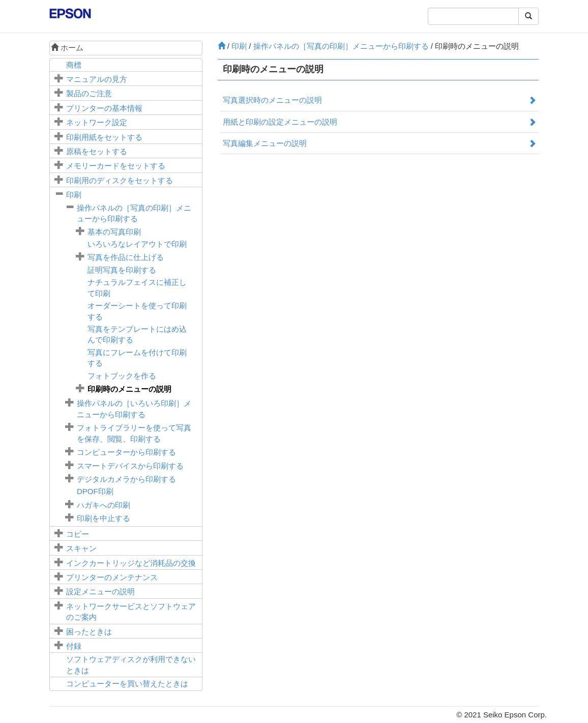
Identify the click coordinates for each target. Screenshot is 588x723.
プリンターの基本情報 (104, 108)
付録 (74, 646)
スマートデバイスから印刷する (130, 466)
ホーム (67, 48)
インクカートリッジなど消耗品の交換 (131, 563)
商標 (74, 65)
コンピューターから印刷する (126, 452)
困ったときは (89, 632)
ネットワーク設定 (97, 122)
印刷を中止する (104, 518)
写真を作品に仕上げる (126, 257)
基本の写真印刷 (114, 232)
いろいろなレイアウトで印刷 (137, 244)
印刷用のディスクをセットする (120, 180)
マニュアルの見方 (97, 79)
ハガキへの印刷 (104, 505)
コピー (78, 534)
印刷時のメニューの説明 (129, 389)
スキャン (81, 548)
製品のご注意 (89, 93)
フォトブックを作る (122, 376)
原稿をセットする (97, 151)
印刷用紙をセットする (104, 137)
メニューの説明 (100, 591)
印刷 (74, 195)
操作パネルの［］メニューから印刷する (341, 46)
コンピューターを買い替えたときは (127, 684)
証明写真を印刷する (122, 270)
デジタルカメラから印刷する (126, 479)
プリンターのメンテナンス (112, 577)
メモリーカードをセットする (116, 166)
